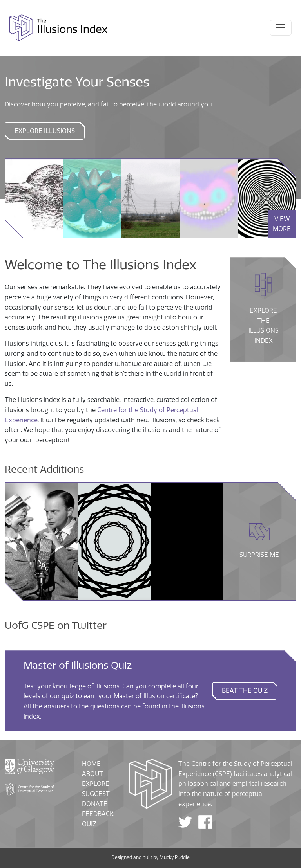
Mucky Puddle (175, 857)
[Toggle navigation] (281, 28)
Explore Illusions (45, 131)
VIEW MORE (282, 224)
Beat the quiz (245, 691)
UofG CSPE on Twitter (56, 626)
